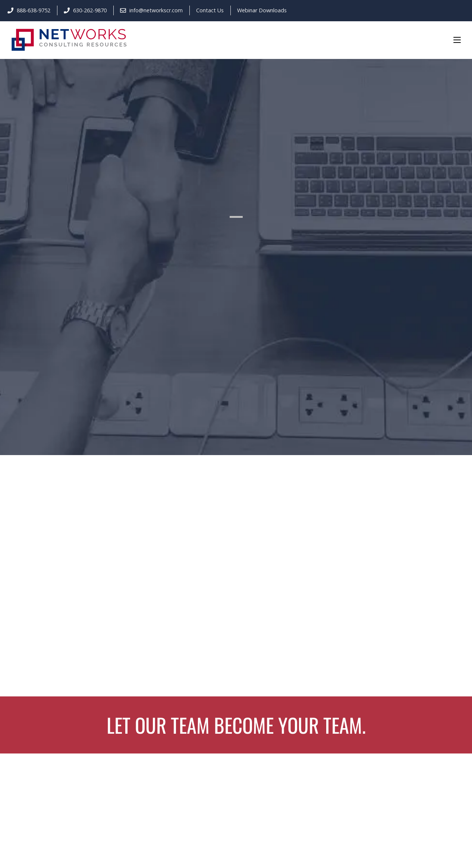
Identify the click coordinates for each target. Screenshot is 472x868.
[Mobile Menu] (457, 40)
